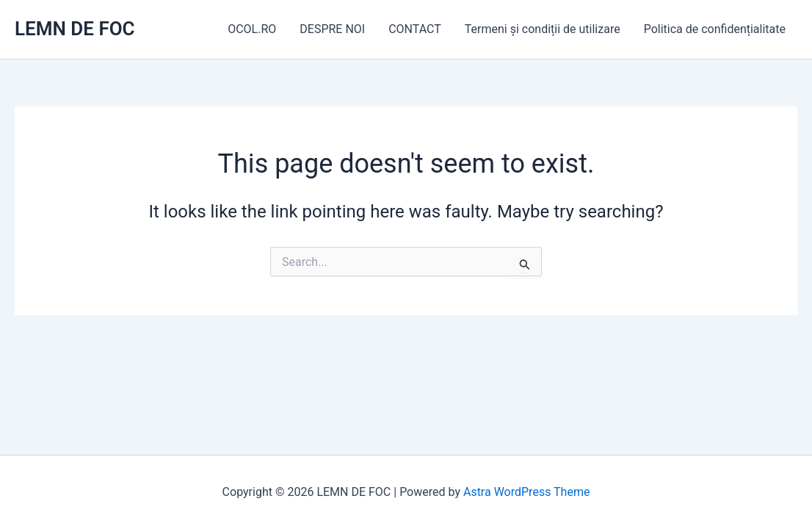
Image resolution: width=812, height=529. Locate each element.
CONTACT (415, 29)
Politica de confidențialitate (715, 29)
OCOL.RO (252, 29)
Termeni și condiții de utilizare (543, 29)
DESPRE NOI (332, 29)
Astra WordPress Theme (526, 492)
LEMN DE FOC (75, 29)
